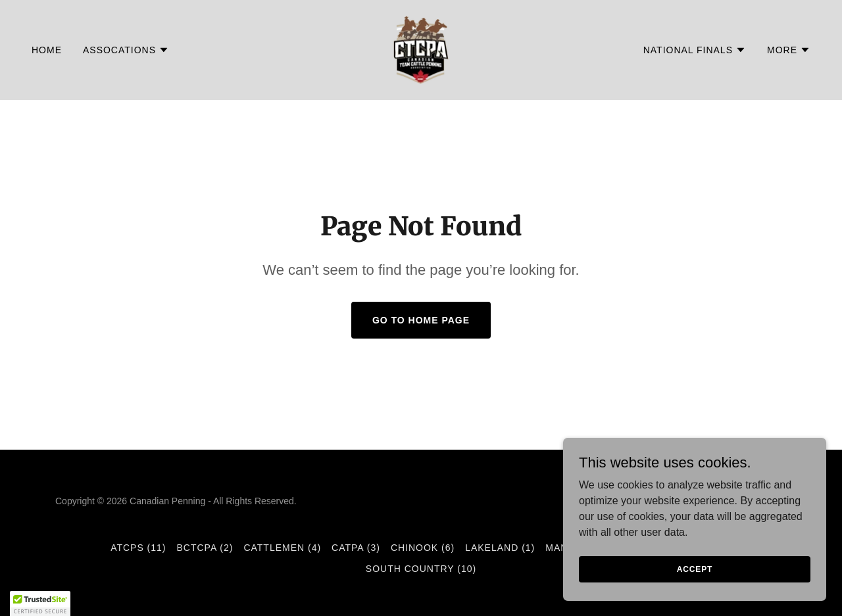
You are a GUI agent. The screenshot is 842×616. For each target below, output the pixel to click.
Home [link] (47, 50)
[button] (126, 50)
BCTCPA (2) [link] (205, 548)
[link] (421, 49)
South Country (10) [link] (421, 569)
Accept (695, 569)
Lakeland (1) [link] (500, 548)
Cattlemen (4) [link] (282, 548)
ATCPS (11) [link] (138, 548)
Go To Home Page (421, 320)
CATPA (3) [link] (356, 548)
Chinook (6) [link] (423, 548)
